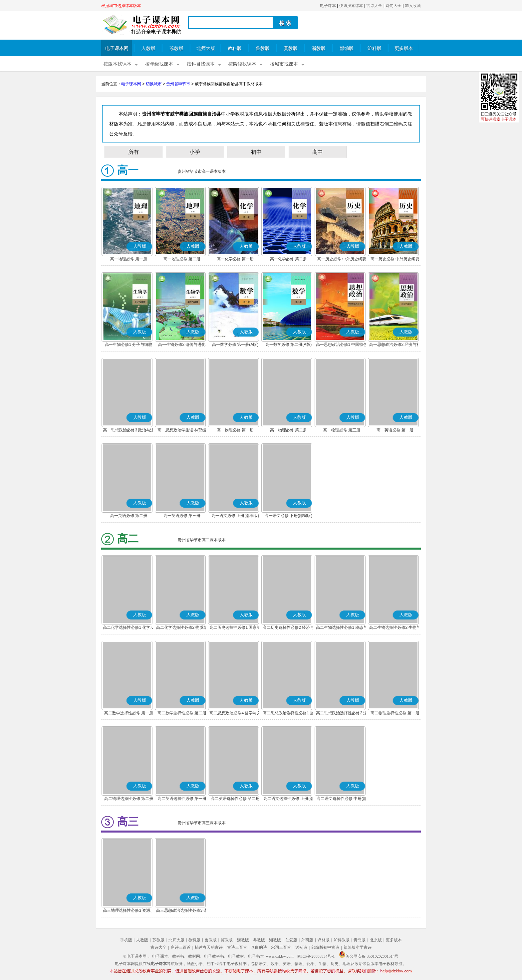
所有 (133, 152)
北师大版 (206, 48)
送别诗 (301, 947)
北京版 (376, 940)
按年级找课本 (159, 64)
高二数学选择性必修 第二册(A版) (182, 714)
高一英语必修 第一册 (395, 430)
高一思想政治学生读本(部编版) (182, 431)
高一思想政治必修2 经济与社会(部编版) (395, 345)
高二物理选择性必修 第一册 (395, 713)
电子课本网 (117, 48)
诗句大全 (393, 6)
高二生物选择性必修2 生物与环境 (395, 628)
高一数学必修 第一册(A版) (235, 345)
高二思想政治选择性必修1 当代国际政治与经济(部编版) (288, 714)
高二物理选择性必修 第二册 (129, 799)
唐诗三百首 (181, 947)
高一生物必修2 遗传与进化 (182, 345)
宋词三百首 (281, 947)
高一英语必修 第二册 (129, 516)
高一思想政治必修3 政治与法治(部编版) (129, 431)
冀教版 (291, 48)
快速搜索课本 (351, 6)
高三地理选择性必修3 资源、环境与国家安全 (129, 911)
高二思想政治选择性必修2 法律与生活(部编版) (342, 714)
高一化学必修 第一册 (235, 259)
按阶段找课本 (242, 64)
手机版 (126, 940)
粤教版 (259, 940)
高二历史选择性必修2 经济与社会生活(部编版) (288, 628)
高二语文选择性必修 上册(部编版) (288, 799)
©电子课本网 (135, 956)
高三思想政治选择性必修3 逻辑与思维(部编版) (182, 911)
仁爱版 (291, 940)
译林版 (324, 940)
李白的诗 (259, 947)
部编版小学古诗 (358, 947)
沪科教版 (342, 940)
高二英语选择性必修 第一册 (182, 799)
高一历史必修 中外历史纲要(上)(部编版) (342, 260)
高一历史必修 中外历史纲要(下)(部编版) (395, 260)
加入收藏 (413, 6)
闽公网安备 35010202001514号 (369, 956)
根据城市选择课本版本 (121, 6)
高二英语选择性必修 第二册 (235, 799)
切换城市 (154, 84)
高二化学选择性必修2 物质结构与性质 (182, 628)
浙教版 (319, 48)
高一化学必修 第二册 (288, 259)
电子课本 (328, 6)
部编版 (347, 48)
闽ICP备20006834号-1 (316, 956)
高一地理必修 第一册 (129, 259)
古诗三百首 (237, 947)
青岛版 (360, 940)
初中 (256, 152)
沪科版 (375, 48)
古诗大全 (374, 6)
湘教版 (275, 940)
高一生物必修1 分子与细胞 (129, 345)
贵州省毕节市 (178, 84)
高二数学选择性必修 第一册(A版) (129, 714)
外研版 (307, 940)
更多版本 (404, 48)
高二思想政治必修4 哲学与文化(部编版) (235, 714)
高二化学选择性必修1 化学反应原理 (129, 628)
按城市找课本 (284, 64)
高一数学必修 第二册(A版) (288, 345)
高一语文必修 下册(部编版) (288, 516)
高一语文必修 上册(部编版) (235, 516)
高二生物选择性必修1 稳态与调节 (342, 628)
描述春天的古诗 (209, 947)
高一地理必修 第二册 (182, 259)
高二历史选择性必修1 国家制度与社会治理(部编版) (235, 628)
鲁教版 (263, 48)
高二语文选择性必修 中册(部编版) (342, 799)
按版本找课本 (118, 64)
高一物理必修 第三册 (342, 430)
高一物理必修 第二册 (288, 430)
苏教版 (176, 48)
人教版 (148, 48)
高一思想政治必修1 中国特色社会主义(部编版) (342, 345)
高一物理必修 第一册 (235, 430)
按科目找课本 (201, 64)
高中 (318, 152)
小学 (195, 152)
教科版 (235, 48)
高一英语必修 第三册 (182, 516)
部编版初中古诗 (325, 947)
